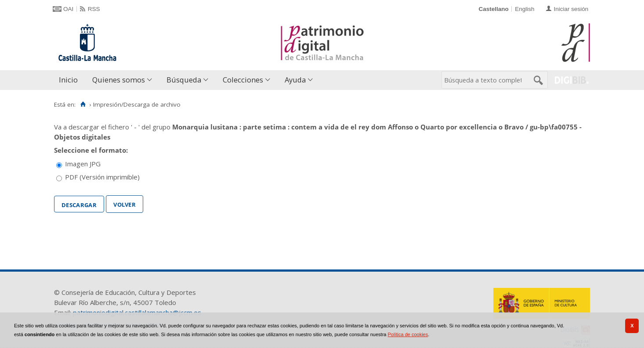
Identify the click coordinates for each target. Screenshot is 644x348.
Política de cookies (408, 334)
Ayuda (295, 80)
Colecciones (243, 80)
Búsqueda (184, 80)
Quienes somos (119, 80)
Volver (125, 204)
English (525, 9)
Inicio (68, 80)
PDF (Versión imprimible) (102, 177)
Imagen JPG (83, 164)
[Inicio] (83, 104)
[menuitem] (70, 80)
